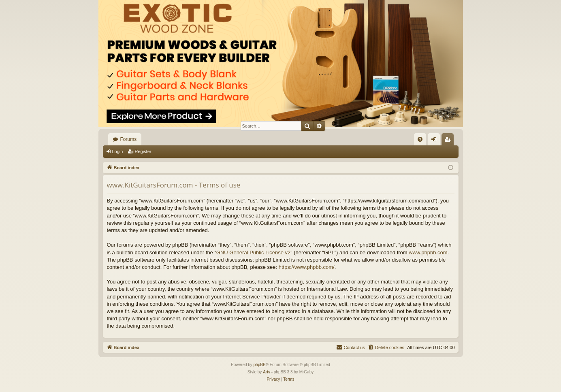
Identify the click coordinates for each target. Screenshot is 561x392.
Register (143, 151)
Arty (267, 372)
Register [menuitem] (449, 141)
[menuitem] (420, 139)
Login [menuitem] (435, 141)
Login (118, 151)
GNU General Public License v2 (254, 252)
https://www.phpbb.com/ (307, 267)
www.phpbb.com (428, 252)
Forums (129, 139)
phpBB (260, 365)
